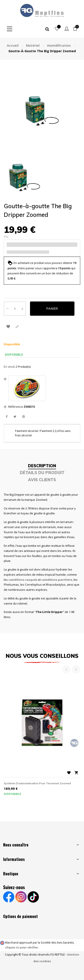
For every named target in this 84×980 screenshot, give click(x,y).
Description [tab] (42, 466)
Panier (52, 309)
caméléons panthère (57, 580)
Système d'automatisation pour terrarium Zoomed (37, 783)
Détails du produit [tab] (42, 473)
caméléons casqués (23, 580)
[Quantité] (15, 309)
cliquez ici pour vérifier (22, 947)
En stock (9, 367)
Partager (7, 417)
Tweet (15, 417)
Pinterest (23, 417)
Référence (16, 407)
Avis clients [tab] (42, 480)
